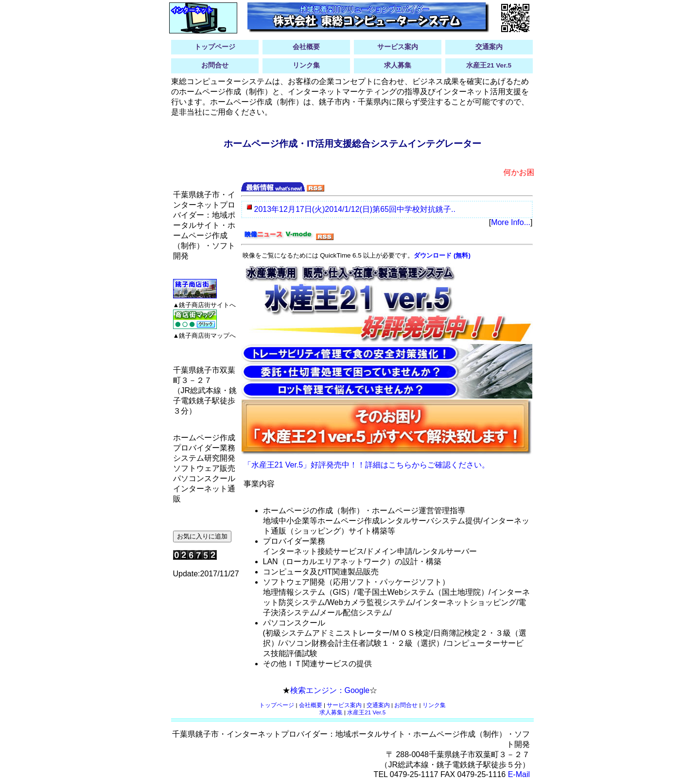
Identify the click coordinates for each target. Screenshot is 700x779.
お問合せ (215, 65)
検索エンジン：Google (330, 690)
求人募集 (398, 65)
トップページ (215, 47)
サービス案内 (398, 47)
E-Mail (519, 774)
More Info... (511, 222)
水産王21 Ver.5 (489, 65)
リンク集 (306, 65)
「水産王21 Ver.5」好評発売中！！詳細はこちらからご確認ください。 (367, 465)
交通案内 (489, 47)
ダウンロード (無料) (442, 255)
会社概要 (306, 47)
